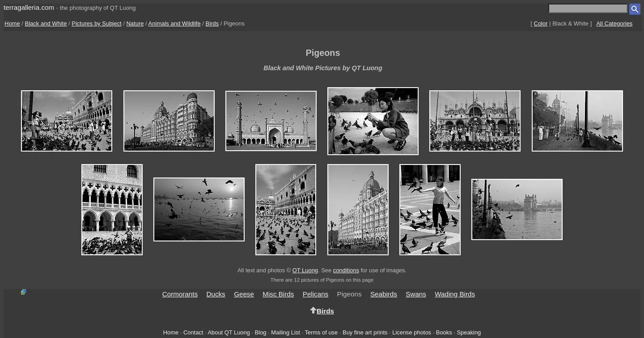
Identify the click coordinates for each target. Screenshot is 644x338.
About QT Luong (229, 332)
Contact (193, 332)
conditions (346, 270)
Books (444, 332)
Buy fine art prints (365, 332)
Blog (261, 332)
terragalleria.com (29, 7)
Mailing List (286, 332)
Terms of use (321, 332)
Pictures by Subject (96, 23)
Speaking (469, 332)
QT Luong (305, 270)
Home (12, 23)
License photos (412, 332)
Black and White (46, 23)
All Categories (614, 23)
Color (541, 23)
